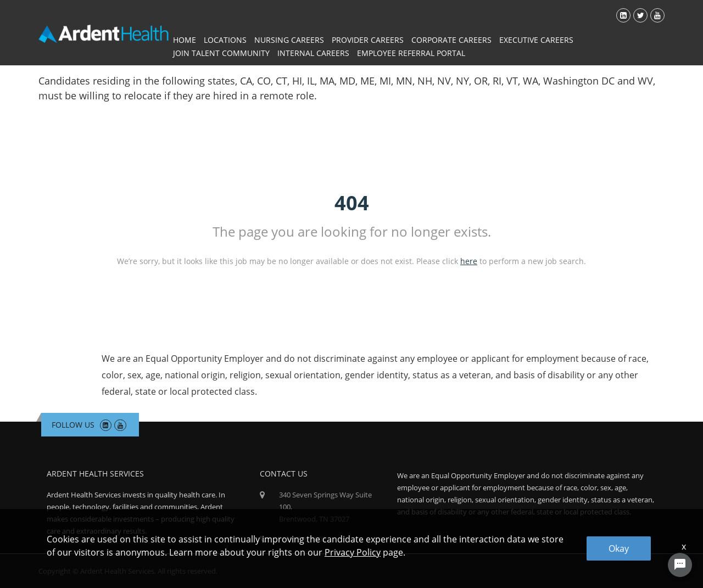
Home (185, 40)
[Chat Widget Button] (680, 565)
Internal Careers (313, 53)
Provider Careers (368, 40)
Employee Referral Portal (411, 53)
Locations (225, 40)
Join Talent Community (221, 53)
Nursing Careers (289, 40)
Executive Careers (536, 40)
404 (352, 203)
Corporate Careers (451, 40)
